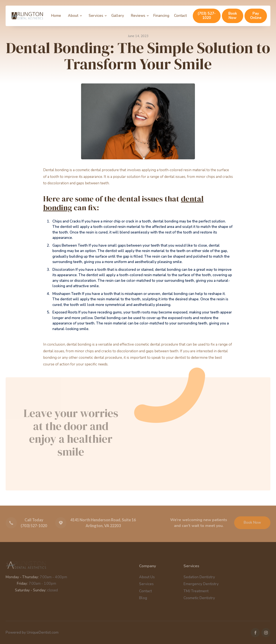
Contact (180, 16)
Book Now (233, 16)
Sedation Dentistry (199, 577)
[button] (76, 16)
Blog (143, 598)
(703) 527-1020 (207, 16)
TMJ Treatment (196, 591)
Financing (161, 16)
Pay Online (256, 16)
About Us (147, 577)
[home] (27, 16)
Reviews (138, 16)
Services (96, 16)
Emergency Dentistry (201, 584)
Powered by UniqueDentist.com (32, 632)
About (73, 16)
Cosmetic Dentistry (199, 598)
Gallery (118, 16)
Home (56, 16)
